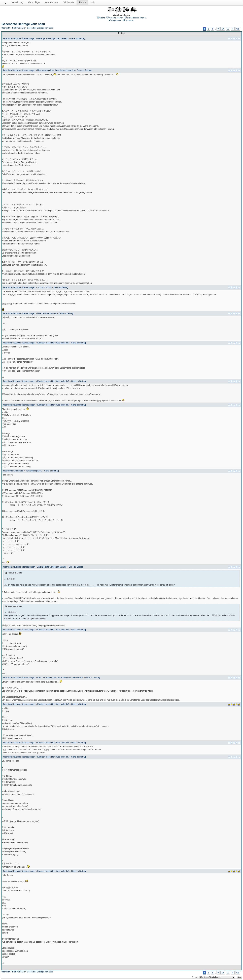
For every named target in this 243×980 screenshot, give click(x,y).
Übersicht (6, 28)
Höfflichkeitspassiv (34, 471)
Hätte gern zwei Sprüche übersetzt (53, 38)
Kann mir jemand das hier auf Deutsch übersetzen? (60, 677)
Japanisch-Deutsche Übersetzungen (19, 38)
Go (238, 29)
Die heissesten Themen (137, 18)
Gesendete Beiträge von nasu (40, 28)
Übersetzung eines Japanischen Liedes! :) (56, 70)
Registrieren (116, 20)
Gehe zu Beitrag (78, 38)
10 (222, 29)
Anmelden (130, 20)
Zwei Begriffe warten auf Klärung (52, 567)
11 (228, 29)
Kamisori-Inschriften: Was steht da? (53, 343)
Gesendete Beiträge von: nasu (23, 24)
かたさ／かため (44, 287)
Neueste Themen (116, 18)
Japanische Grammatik (13, 471)
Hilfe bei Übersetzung (47, 313)
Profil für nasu (19, 28)
